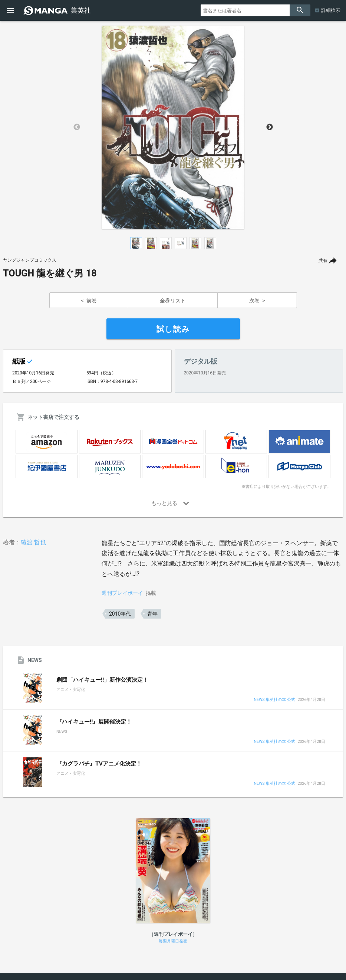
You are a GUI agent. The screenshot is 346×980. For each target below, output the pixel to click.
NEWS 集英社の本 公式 (274, 700)
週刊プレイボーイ (122, 593)
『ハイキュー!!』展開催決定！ (94, 722)
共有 (323, 260)
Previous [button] (77, 127)
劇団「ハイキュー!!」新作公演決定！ (102, 680)
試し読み (173, 329)
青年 (152, 614)
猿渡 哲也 (33, 542)
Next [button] (270, 127)
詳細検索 (331, 10)
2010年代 (120, 614)
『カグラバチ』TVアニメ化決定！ (99, 764)
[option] (173, 127)
